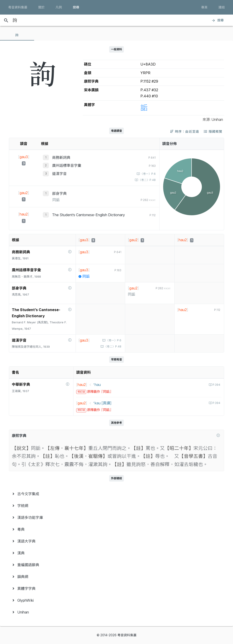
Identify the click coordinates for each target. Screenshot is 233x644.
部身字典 (59, 193)
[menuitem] (116, 494)
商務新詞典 (61, 157)
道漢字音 (59, 174)
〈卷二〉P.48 (146, 180)
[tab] (17, 35)
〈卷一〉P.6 (147, 174)
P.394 (216, 385)
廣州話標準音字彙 (67, 165)
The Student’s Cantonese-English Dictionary (89, 215)
